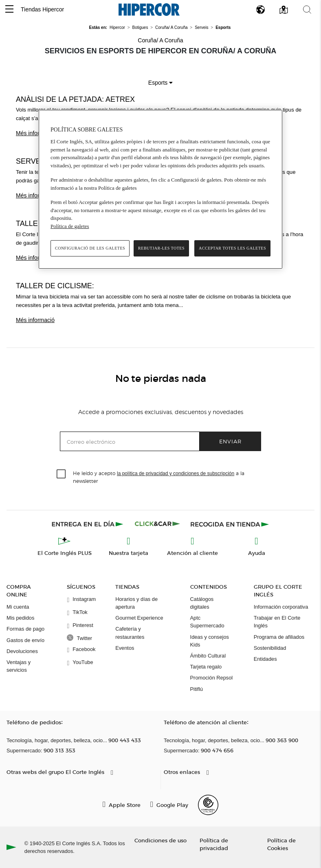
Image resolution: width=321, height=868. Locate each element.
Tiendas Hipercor (42, 9)
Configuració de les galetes (90, 248)
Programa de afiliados (279, 637)
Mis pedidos (20, 618)
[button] (9, 10)
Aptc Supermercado (207, 622)
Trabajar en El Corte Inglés (277, 622)
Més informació (35, 133)
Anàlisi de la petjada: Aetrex (75, 99)
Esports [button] (160, 83)
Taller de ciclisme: (55, 286)
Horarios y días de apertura (136, 603)
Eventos (125, 648)
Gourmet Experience (139, 618)
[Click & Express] (88, 524)
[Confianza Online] (208, 805)
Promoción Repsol (212, 678)
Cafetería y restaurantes (130, 633)
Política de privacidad (214, 844)
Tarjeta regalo (206, 667)
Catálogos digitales (202, 603)
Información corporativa (281, 607)
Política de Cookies (281, 844)
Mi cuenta (18, 607)
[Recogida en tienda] (230, 524)
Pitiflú (197, 689)
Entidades (265, 659)
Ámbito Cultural (208, 656)
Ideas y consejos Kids (210, 641)
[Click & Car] (157, 524)
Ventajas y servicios (19, 666)
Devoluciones (22, 651)
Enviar (230, 441)
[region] (160, 190)
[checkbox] (62, 474)
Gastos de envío (25, 640)
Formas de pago (25, 629)
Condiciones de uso (160, 840)
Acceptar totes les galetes (232, 248)
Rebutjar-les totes (161, 248)
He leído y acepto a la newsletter (159, 477)
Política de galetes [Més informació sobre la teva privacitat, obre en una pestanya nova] (70, 226)
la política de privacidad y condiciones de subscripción (176, 473)
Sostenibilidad (270, 648)
